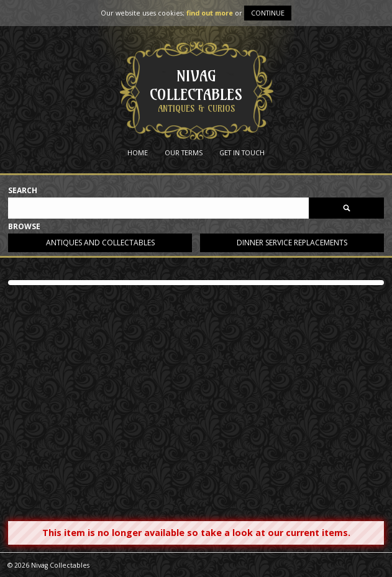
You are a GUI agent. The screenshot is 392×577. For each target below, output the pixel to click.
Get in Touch (242, 152)
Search (23, 191)
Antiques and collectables (100, 243)
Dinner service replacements (292, 243)
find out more (210, 13)
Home (138, 152)
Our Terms (184, 152)
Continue (268, 13)
